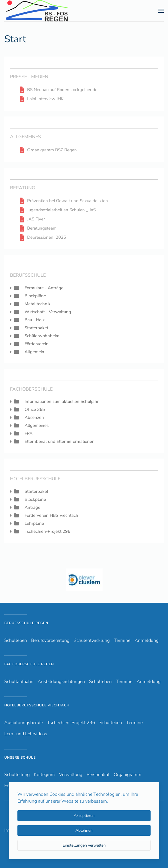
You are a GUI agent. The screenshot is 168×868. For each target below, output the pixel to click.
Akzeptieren (84, 816)
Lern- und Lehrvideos (26, 734)
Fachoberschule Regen (29, 664)
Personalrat (98, 775)
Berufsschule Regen (26, 623)
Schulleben (16, 640)
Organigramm (128, 775)
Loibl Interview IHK (45, 99)
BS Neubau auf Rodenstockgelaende (62, 90)
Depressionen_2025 (47, 237)
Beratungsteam (42, 228)
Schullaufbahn (19, 682)
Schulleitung (17, 775)
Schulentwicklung (92, 640)
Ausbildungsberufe (24, 723)
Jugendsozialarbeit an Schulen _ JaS (61, 210)
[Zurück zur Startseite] (47, 11)
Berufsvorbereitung (50, 640)
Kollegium (44, 775)
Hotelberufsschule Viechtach (37, 705)
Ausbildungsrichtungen (61, 682)
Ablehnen (84, 830)
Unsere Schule (20, 758)
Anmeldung (147, 640)
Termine (122, 640)
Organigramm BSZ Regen (52, 150)
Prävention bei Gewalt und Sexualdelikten (68, 201)
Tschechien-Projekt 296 (71, 723)
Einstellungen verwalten (84, 845)
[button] (161, 11)
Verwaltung (71, 775)
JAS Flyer (36, 219)
